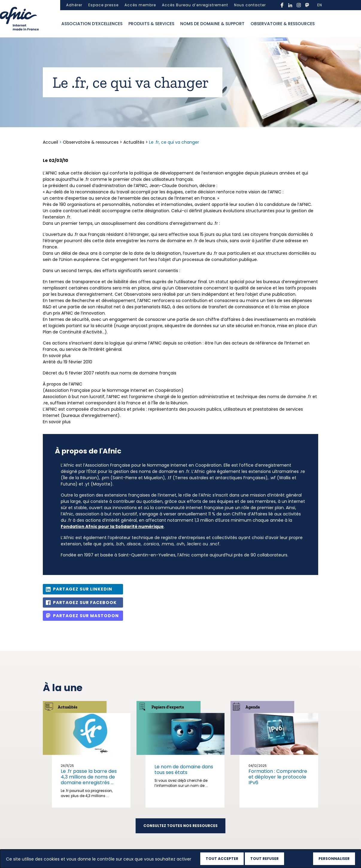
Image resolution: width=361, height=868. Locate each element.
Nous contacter (250, 5)
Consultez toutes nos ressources (181, 826)
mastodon (307, 5)
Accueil (51, 142)
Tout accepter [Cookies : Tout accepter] (222, 859)
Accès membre (140, 5)
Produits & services (151, 24)
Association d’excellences (92, 24)
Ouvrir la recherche (324, 24)
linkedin (290, 5)
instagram (299, 5)
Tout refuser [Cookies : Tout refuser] (264, 859)
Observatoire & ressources (283, 24)
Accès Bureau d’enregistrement (195, 5)
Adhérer (74, 5)
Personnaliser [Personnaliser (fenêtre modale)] (334, 859)
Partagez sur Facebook (85, 603)
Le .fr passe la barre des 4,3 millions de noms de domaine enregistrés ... (89, 777)
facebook (282, 5)
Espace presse (103, 5)
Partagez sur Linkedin (83, 589)
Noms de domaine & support (212, 24)
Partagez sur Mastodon (86, 616)
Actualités (134, 142)
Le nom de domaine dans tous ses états (184, 770)
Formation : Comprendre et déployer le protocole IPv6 (278, 777)
